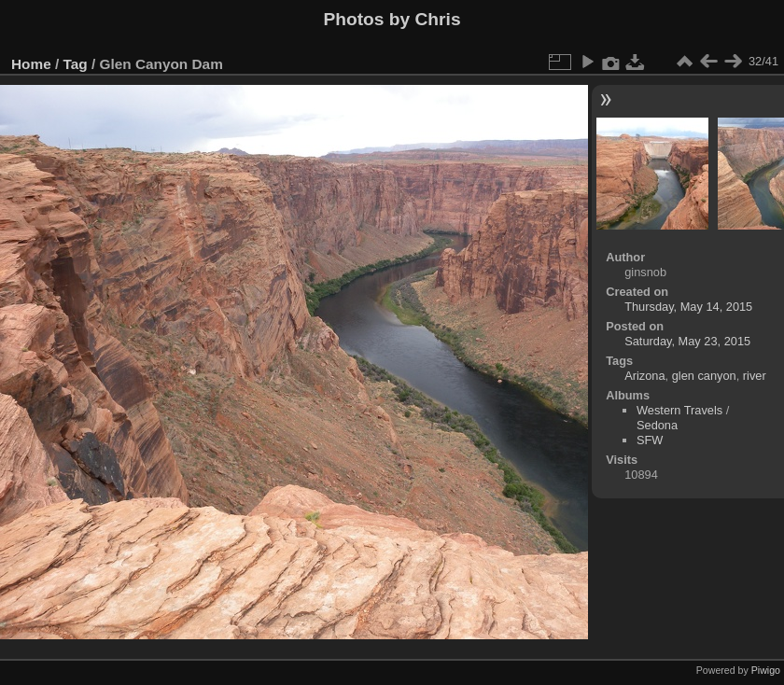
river (755, 376)
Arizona (644, 376)
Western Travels (679, 410)
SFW (650, 440)
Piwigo (766, 670)
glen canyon (704, 376)
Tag (76, 64)
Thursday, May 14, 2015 (688, 307)
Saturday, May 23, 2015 (687, 341)
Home (31, 64)
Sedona (657, 425)
